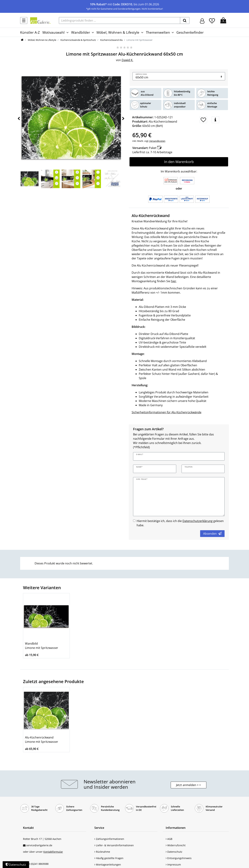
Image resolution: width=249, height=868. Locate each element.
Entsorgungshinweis (179, 858)
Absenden (212, 534)
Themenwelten (158, 32)
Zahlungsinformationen (109, 839)
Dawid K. (127, 60)
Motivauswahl (54, 32)
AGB (169, 839)
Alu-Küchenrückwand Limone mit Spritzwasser (42, 740)
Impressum (173, 865)
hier (174, 281)
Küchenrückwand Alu (111, 40)
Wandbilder (81, 32)
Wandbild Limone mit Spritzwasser (42, 646)
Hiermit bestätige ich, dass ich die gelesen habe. (180, 523)
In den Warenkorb (179, 162)
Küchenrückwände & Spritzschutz (78, 40)
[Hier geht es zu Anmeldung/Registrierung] (202, 21)
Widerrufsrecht (176, 845)
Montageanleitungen (108, 865)
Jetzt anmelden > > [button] (188, 785)
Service (99, 828)
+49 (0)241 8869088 (37, 864)
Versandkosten (157, 141)
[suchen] (185, 20)
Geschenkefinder (190, 32)
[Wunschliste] (212, 20)
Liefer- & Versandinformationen (114, 845)
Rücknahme (102, 852)
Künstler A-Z (30, 32)
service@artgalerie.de (39, 845)
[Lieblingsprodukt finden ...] (120, 20)
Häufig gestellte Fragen (109, 858)
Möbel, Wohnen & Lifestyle (118, 32)
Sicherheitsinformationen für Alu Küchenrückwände (167, 412)
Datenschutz (174, 852)
